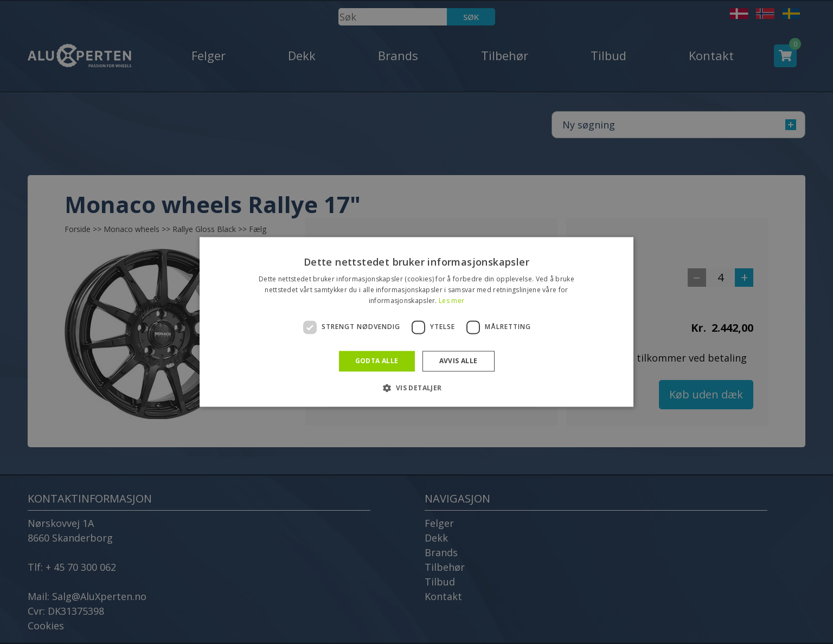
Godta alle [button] (377, 361)
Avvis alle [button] (459, 361)
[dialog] (416, 322)
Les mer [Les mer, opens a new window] (451, 301)
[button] (416, 388)
